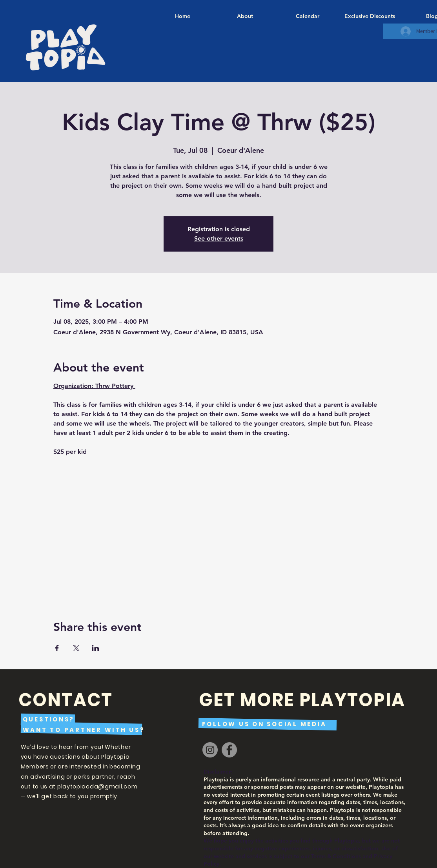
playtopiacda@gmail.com (97, 786)
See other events (219, 238)
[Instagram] (210, 750)
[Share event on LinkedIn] (96, 648)
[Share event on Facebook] (57, 648)
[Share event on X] (76, 648)
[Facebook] (229, 750)
